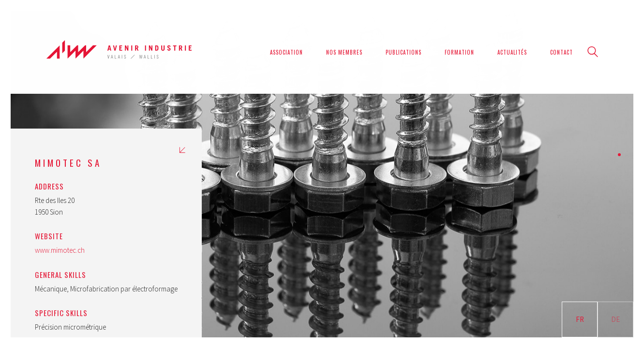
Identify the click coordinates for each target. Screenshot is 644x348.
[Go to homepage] (119, 52)
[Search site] (593, 53)
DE (615, 319)
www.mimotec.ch (60, 250)
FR (580, 319)
